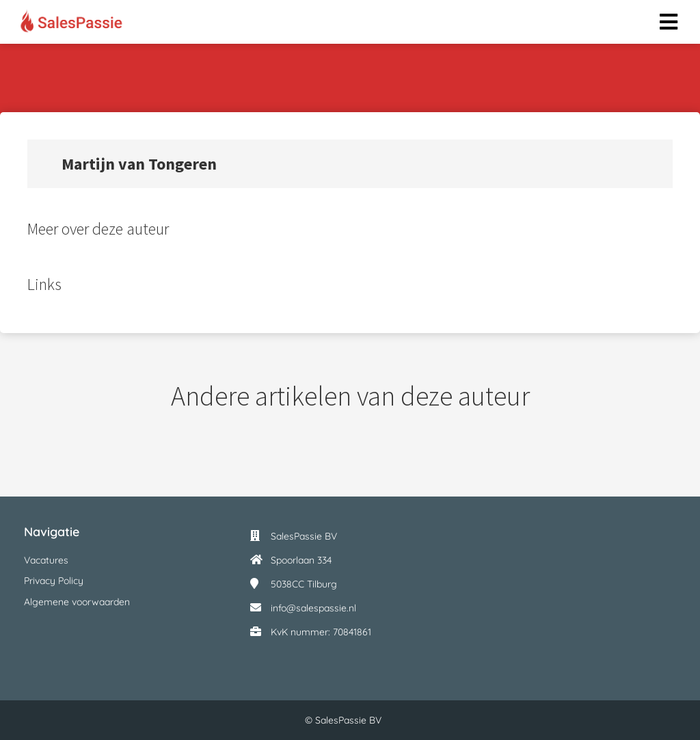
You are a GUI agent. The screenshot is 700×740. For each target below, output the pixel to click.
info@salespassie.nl (313, 608)
